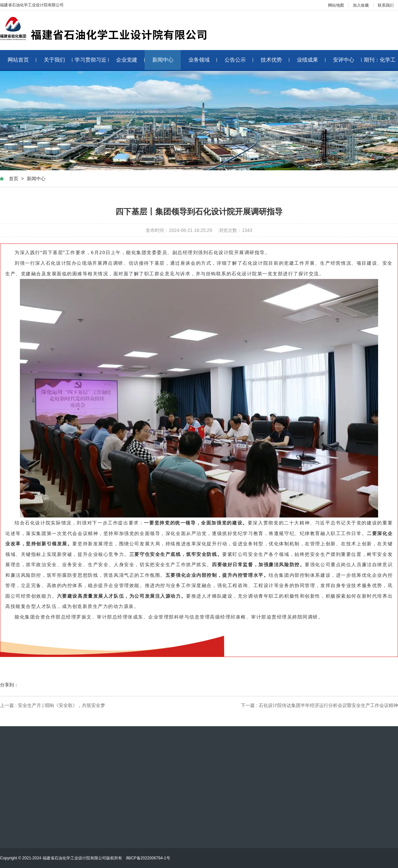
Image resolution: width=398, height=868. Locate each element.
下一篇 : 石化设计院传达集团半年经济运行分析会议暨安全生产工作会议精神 (319, 705)
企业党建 (131, 60)
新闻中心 (163, 60)
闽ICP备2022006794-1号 (148, 858)
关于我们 (58, 60)
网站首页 (22, 60)
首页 (14, 179)
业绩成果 (311, 60)
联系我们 (386, 5)
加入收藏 (361, 5)
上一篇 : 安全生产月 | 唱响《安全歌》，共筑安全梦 (53, 705)
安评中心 (347, 60)
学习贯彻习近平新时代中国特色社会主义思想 (92, 63)
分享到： (9, 685)
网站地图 (336, 5)
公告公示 (239, 60)
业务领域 (203, 60)
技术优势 (275, 60)
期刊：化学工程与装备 (380, 63)
